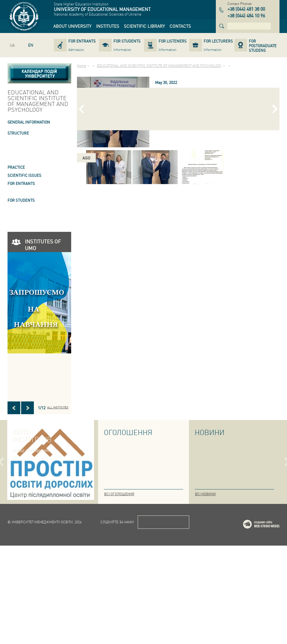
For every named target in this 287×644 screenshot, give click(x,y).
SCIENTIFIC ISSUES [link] (24, 175)
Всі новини (205, 494)
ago (86, 158)
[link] (72, 26)
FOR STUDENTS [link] (21, 200)
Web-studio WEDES (269, 624)
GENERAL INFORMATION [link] (29, 122)
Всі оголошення (119, 494)
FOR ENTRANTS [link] (21, 183)
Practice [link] (16, 167)
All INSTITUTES (58, 407)
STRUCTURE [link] (18, 133)
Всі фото (21, 494)
